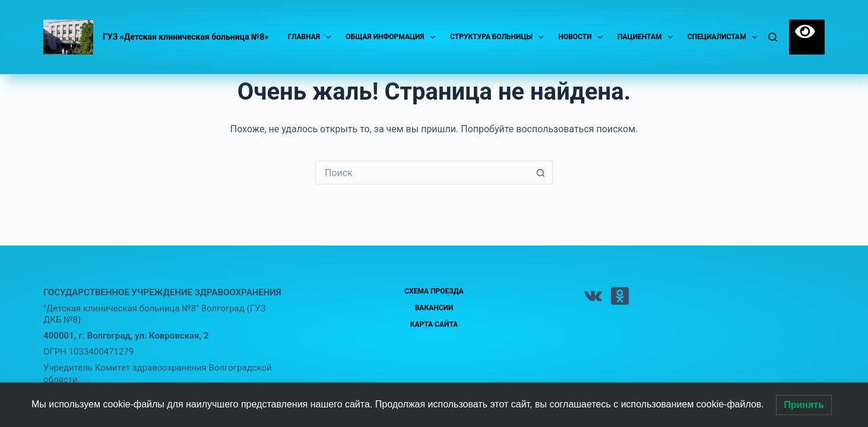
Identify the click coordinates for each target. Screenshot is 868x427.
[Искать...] (422, 173)
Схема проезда (434, 291)
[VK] (593, 296)
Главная (312, 37)
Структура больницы (499, 37)
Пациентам (647, 37)
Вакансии (434, 308)
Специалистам (725, 37)
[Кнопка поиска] (541, 173)
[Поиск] (773, 37)
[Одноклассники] (620, 296)
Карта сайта (434, 324)
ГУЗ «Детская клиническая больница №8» (186, 37)
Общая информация (393, 37)
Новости (583, 37)
